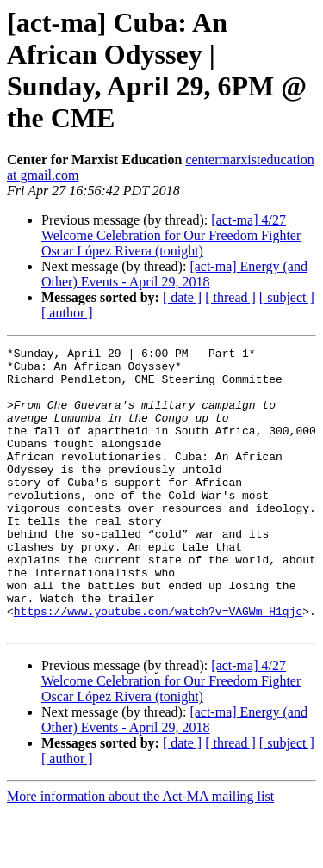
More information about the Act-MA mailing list (140, 853)
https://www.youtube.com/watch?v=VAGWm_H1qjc (158, 665)
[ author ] (67, 313)
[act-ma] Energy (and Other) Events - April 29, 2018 (174, 274)
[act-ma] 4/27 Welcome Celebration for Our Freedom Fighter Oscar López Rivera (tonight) (171, 235)
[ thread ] (230, 297)
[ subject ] (287, 297)
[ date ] (182, 297)
